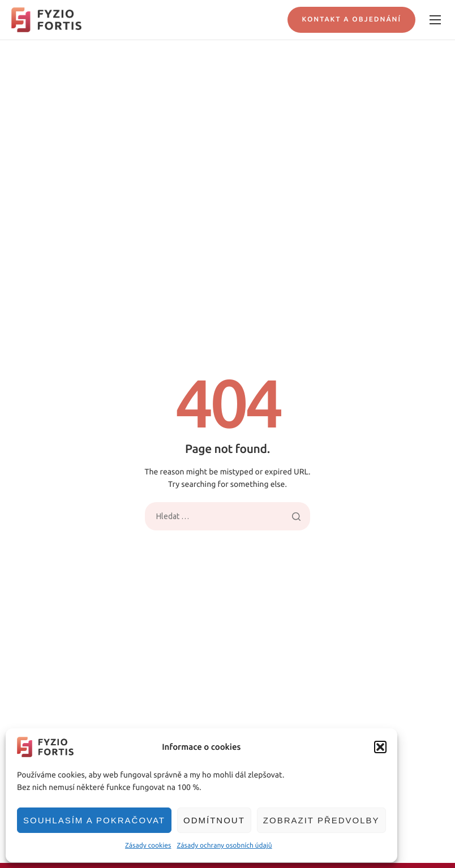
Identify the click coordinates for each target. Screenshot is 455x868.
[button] (380, 747)
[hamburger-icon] (435, 20)
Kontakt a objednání (351, 20)
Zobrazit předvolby (321, 820)
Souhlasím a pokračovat (94, 820)
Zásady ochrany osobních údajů (224, 846)
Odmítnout (214, 820)
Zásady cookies (148, 846)
